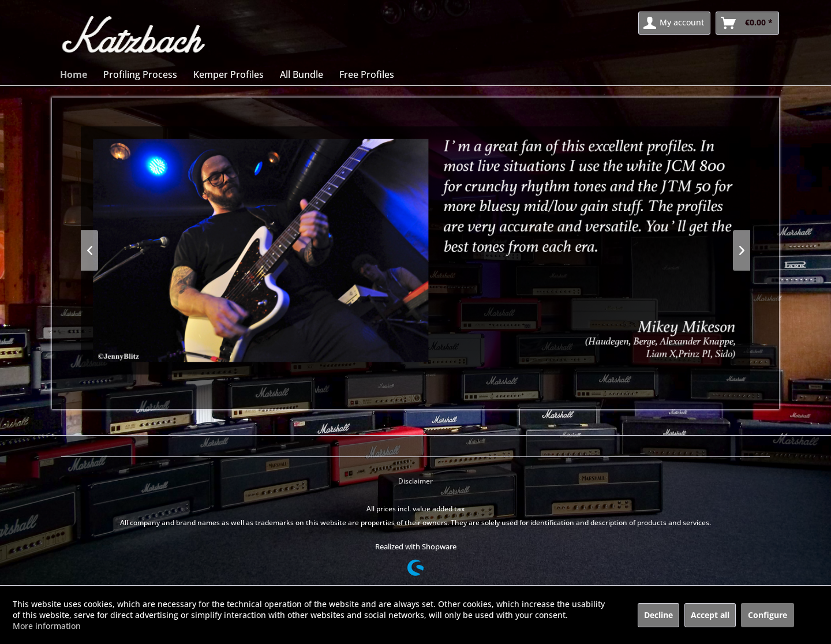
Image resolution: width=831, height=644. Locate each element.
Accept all (710, 615)
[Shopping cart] (747, 23)
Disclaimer (415, 481)
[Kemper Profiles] (229, 74)
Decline (658, 615)
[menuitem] (674, 23)
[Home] (74, 74)
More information (47, 626)
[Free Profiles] (367, 74)
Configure (768, 615)
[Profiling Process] (140, 74)
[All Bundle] (302, 74)
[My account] (674, 23)
